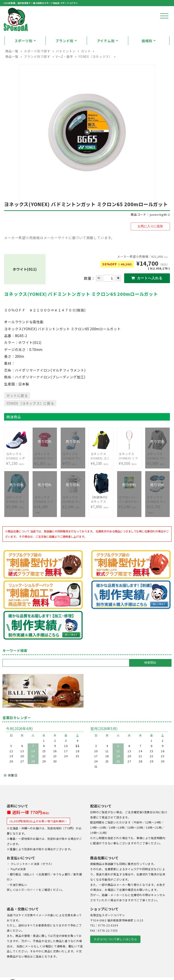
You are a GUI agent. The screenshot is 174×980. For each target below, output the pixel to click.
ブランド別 (64, 50)
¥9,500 (129, 465)
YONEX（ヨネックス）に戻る (30, 412)
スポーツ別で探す (37, 61)
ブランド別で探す (37, 66)
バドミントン (66, 61)
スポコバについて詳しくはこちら (115, 948)
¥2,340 (73, 508)
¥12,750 (157, 511)
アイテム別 (106, 50)
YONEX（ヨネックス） (95, 66)
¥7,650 (101, 508)
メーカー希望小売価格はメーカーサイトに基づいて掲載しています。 (59, 247)
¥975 (73, 465)
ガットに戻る (17, 404)
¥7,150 (17, 465)
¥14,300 (45, 511)
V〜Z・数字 (64, 66)
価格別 (147, 50)
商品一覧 (12, 61)
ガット (86, 61)
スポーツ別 (23, 50)
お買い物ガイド (28, 899)
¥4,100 (101, 465)
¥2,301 (45, 465)
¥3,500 (157, 465)
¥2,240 (129, 508)
